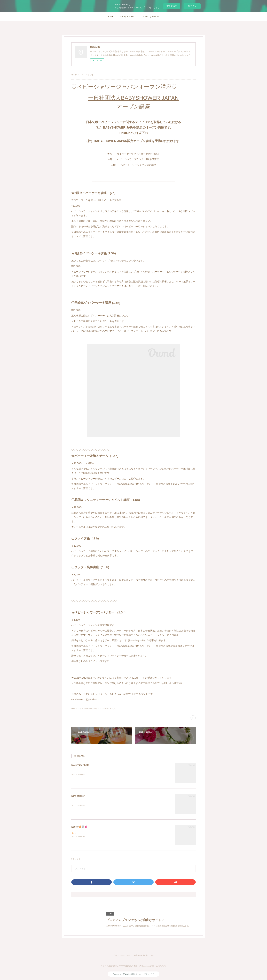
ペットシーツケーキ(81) (107, 708)
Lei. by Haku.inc (128, 17)
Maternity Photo (80, 765)
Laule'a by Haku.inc (151, 17)
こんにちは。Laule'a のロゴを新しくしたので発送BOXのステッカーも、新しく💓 (109, 802)
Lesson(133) (76, 708)
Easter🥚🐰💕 (79, 827)
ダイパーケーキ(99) (89, 708)
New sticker (78, 796)
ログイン (192, 6)
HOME (111, 17)
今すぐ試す (172, 6)
